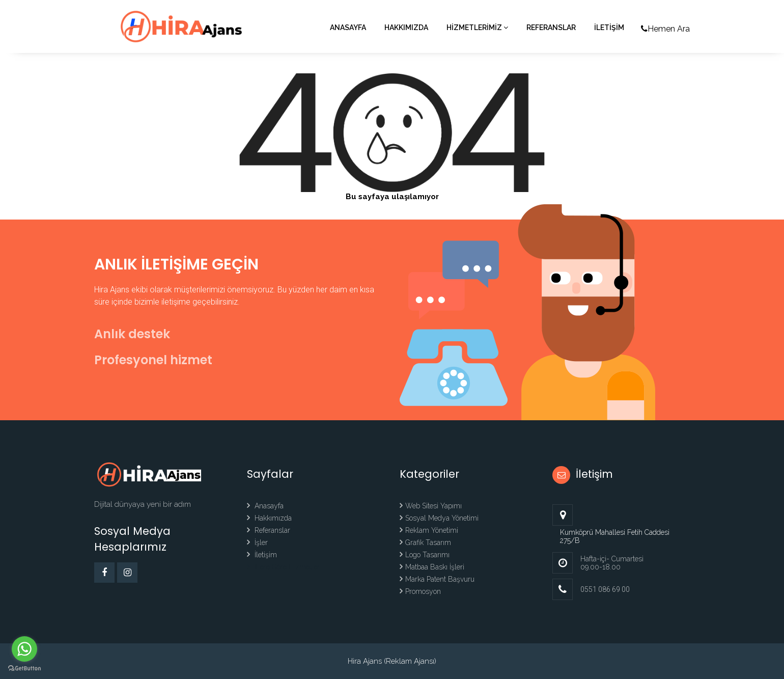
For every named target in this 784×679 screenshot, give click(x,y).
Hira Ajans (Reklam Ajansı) (392, 661)
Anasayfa (348, 28)
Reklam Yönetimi (429, 530)
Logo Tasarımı (425, 555)
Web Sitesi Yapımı (431, 506)
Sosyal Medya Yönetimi (439, 518)
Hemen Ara (665, 29)
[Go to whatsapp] (24, 649)
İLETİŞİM (609, 28)
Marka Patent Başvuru (437, 579)
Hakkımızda (406, 28)
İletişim (262, 555)
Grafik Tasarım (425, 542)
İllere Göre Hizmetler (283, 567)
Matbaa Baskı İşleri (432, 567)
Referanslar (551, 28)
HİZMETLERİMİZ (477, 28)
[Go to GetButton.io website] (24, 669)
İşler (257, 542)
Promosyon (420, 591)
